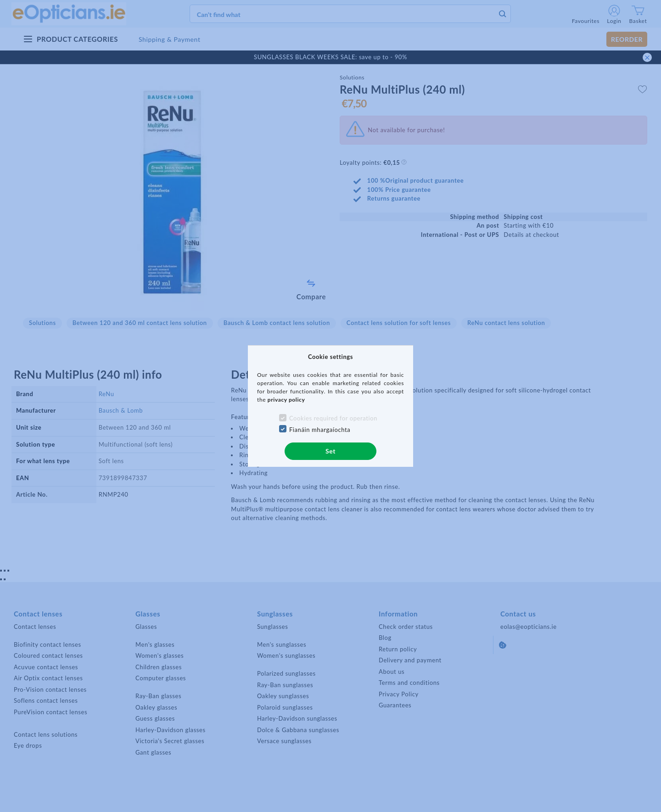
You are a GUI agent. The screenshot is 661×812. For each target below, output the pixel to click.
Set (330, 451)
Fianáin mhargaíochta (320, 430)
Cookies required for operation (333, 418)
